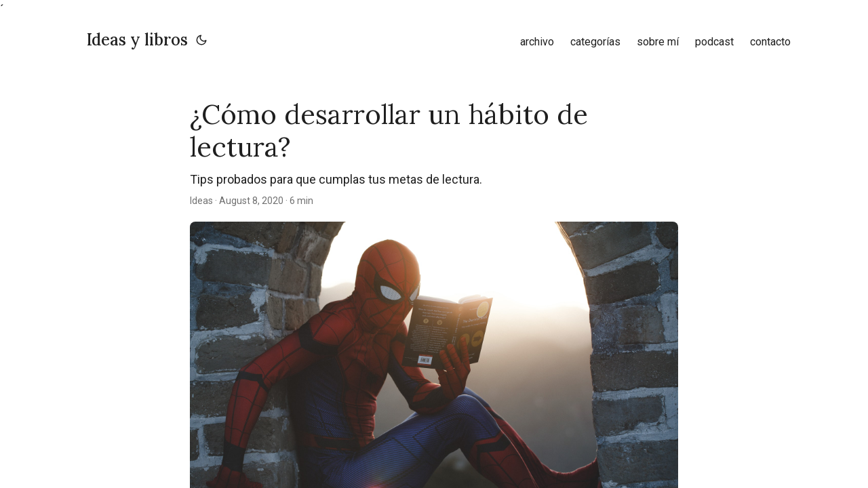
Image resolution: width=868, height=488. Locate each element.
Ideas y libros (137, 40)
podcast (714, 42)
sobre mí (658, 42)
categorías (595, 42)
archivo (537, 42)
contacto (770, 42)
